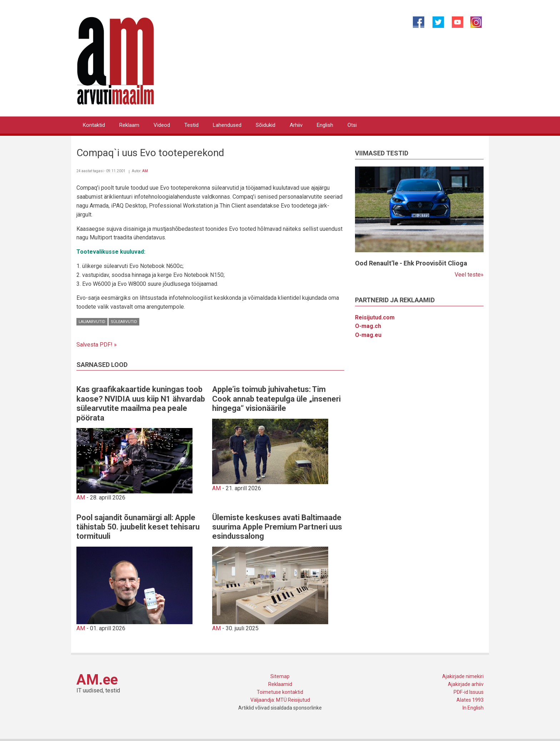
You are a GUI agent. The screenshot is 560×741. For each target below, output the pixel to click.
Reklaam (129, 125)
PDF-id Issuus (469, 692)
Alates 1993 (470, 700)
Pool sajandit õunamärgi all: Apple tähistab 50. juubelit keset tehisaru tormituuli (138, 527)
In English (473, 708)
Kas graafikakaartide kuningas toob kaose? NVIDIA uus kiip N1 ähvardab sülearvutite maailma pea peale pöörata (141, 403)
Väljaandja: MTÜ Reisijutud (280, 700)
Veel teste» (469, 275)
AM (145, 171)
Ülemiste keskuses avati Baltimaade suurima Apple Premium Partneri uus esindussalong (277, 527)
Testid (191, 125)
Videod (162, 125)
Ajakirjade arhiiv (466, 684)
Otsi (352, 125)
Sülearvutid (124, 322)
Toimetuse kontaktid (280, 692)
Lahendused (227, 125)
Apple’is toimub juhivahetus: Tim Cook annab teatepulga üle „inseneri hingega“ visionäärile (276, 399)
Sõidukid (266, 125)
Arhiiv (296, 125)
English (325, 125)
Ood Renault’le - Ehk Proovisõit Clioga (411, 263)
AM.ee (97, 680)
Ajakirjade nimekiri (463, 676)
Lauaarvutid (92, 322)
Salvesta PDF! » (97, 345)
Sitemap (280, 676)
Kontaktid (94, 125)
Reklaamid (280, 684)
